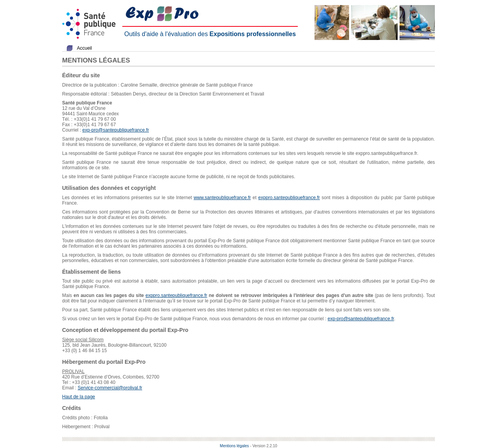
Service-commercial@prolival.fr (110, 388)
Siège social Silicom (83, 340)
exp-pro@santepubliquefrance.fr (116, 130)
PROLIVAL (73, 372)
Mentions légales (234, 446)
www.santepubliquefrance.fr (222, 198)
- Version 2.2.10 (264, 446)
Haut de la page (79, 397)
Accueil (84, 48)
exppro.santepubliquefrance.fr (289, 198)
